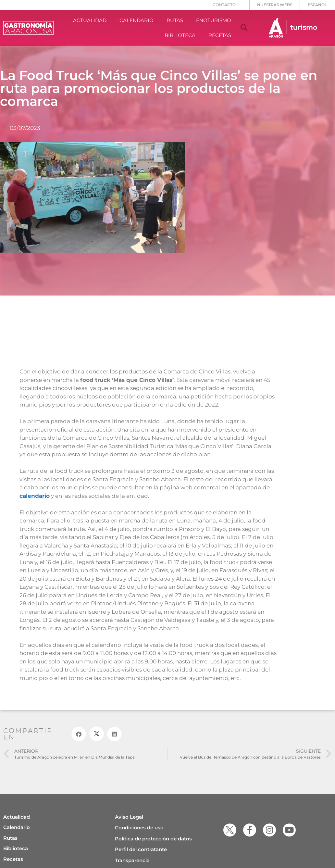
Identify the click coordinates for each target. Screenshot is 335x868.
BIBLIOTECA (180, 35)
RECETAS (220, 35)
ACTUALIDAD (90, 20)
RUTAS (175, 20)
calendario (35, 496)
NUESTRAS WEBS (275, 5)
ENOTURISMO (214, 20)
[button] (244, 28)
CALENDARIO (136, 20)
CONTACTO (224, 5)
